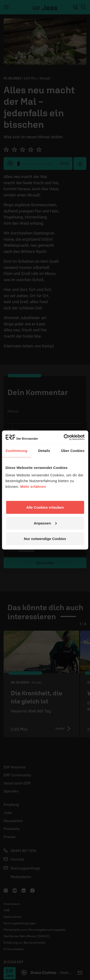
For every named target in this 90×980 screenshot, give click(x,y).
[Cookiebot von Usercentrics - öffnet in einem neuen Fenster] (64, 437)
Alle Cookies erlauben (45, 507)
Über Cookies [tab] (73, 450)
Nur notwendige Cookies (45, 539)
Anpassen (45, 523)
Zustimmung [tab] (16, 450)
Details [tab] (44, 450)
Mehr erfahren (33, 487)
